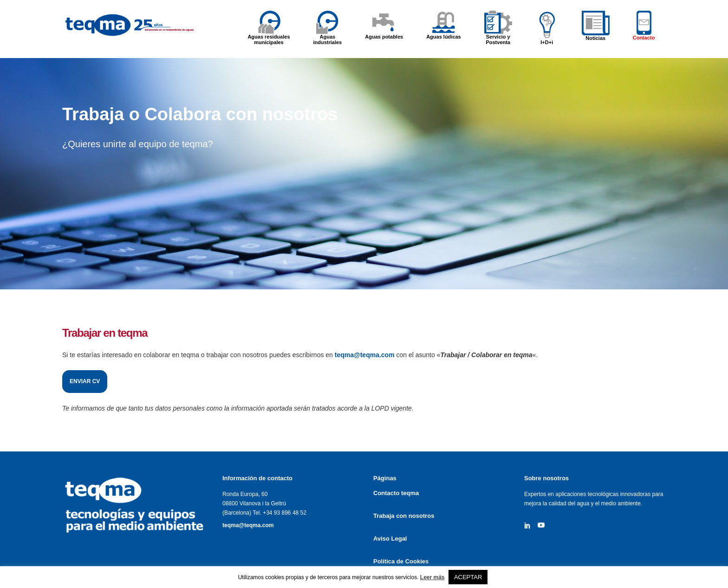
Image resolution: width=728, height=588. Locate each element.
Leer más (432, 577)
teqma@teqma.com (248, 525)
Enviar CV (89, 381)
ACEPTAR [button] (468, 577)
